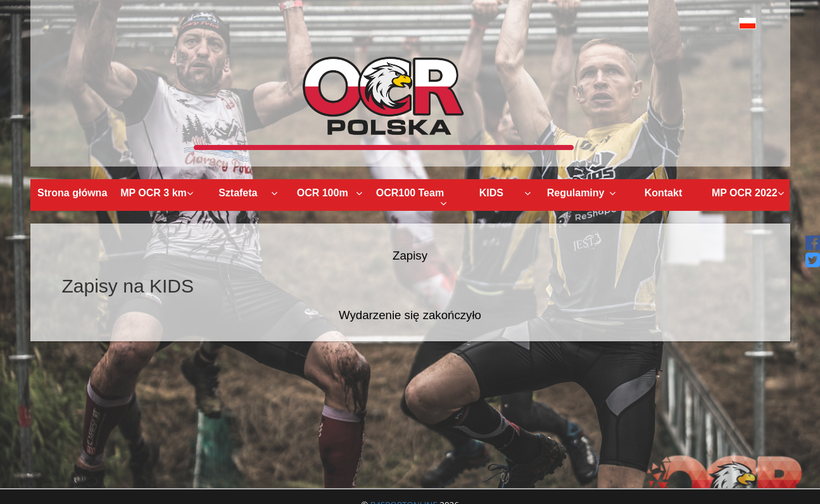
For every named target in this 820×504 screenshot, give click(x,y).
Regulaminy (581, 193)
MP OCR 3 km (157, 193)
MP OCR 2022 (748, 193)
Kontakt (664, 193)
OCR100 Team (411, 198)
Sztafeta (248, 193)
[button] (719, 23)
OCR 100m (330, 193)
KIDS (505, 193)
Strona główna (72, 193)
